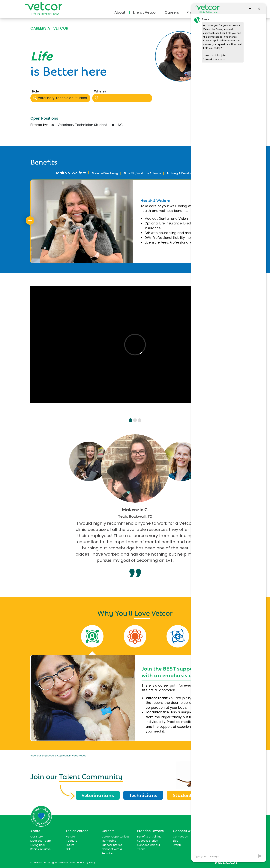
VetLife (70, 837)
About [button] (120, 12)
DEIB (69, 849)
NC (117, 125)
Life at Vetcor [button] (145, 12)
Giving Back (38, 845)
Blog (176, 841)
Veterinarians (98, 795)
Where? (100, 91)
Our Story (37, 837)
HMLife (70, 845)
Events (177, 845)
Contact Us (180, 837)
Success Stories (112, 845)
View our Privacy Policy (83, 862)
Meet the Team (41, 841)
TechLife (72, 841)
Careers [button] (172, 12)
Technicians (143, 795)
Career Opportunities (115, 837)
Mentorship (109, 841)
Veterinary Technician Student (62, 98)
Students (184, 795)
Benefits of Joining (149, 837)
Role (36, 91)
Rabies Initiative (40, 849)
